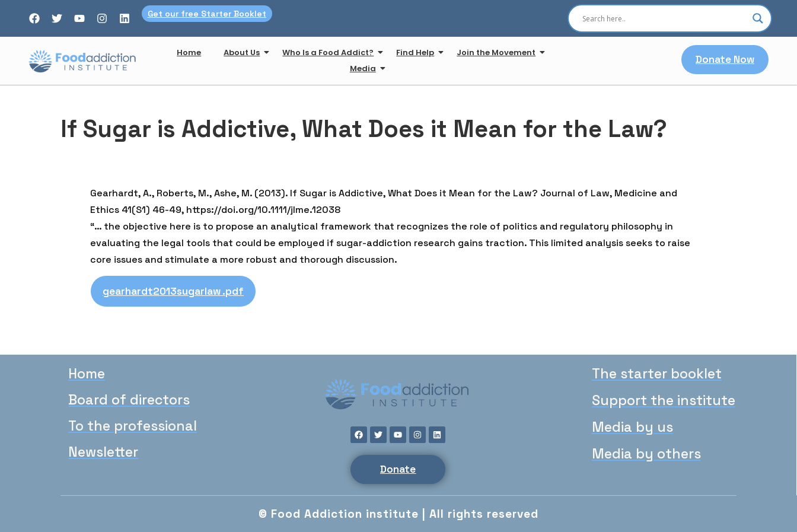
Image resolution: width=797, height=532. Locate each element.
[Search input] (664, 18)
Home (189, 52)
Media (365, 69)
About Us (244, 52)
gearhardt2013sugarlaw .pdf (173, 291)
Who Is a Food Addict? (330, 52)
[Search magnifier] (758, 18)
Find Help (417, 52)
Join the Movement (498, 52)
